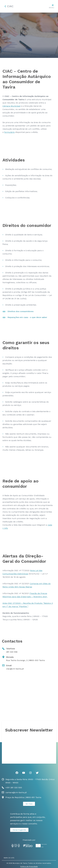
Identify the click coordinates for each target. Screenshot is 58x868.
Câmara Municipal (11, 106)
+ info (5, 528)
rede (50, 525)
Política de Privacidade (29, 866)
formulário (9, 132)
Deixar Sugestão (19, 830)
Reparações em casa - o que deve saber (27, 317)
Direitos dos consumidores (20, 311)
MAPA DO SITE (9, 858)
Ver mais (29, 804)
